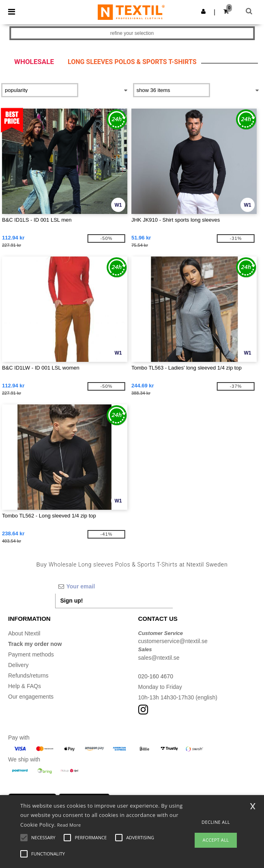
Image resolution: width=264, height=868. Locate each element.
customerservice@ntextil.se (173, 641)
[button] (203, 11)
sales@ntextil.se (159, 658)
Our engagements (31, 697)
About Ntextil (24, 633)
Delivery (18, 665)
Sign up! (72, 601)
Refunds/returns (28, 676)
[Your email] (114, 586)
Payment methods (31, 654)
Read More (69, 825)
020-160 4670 (156, 676)
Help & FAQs (25, 686)
